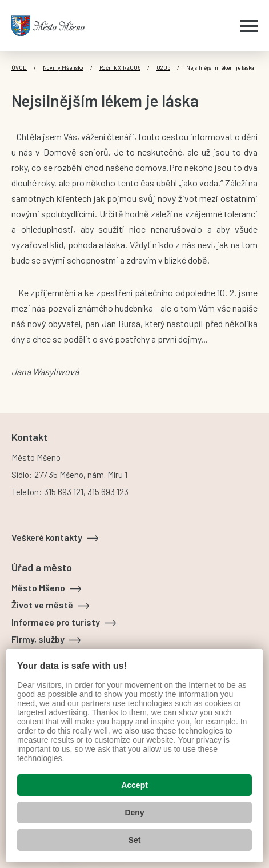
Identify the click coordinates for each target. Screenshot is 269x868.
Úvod (19, 67)
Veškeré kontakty (47, 537)
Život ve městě (42, 605)
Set (135, 840)
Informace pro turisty (56, 622)
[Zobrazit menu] (249, 26)
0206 (163, 67)
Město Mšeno (38, 588)
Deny (134, 813)
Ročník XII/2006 (120, 67)
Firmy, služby (38, 639)
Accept (134, 785)
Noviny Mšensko (63, 67)
